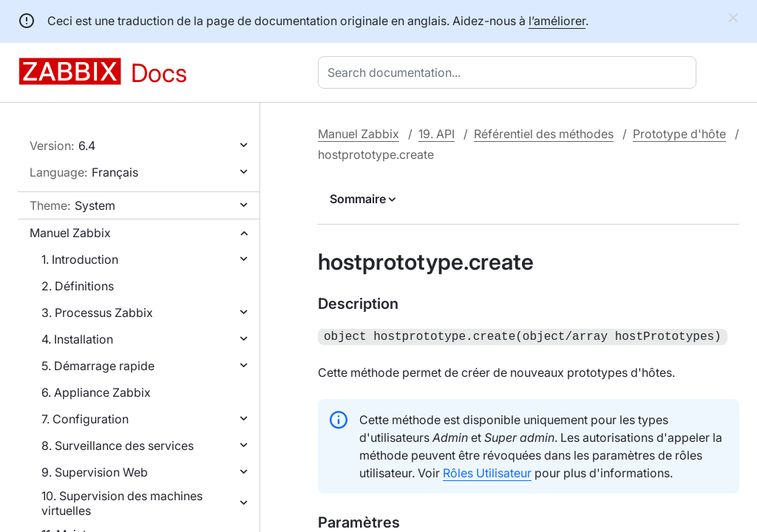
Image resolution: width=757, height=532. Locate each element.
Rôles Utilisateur (487, 471)
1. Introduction (80, 259)
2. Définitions (78, 286)
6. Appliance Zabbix (96, 392)
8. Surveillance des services (118, 446)
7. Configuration (85, 419)
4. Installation (77, 339)
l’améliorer (557, 21)
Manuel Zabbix (70, 233)
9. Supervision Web (95, 472)
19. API (437, 134)
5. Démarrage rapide (98, 366)
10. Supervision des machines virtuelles (122, 503)
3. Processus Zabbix (97, 313)
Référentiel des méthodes (544, 134)
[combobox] (510, 72)
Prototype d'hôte (679, 134)
